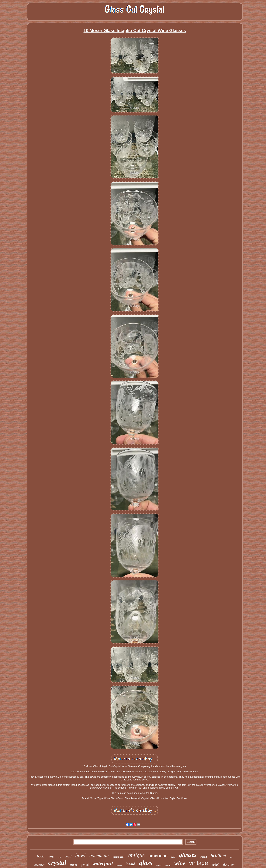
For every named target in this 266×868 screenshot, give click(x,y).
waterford (103, 863)
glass (146, 863)
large (51, 856)
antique (137, 855)
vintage (199, 863)
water (159, 865)
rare (173, 857)
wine (180, 863)
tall (231, 857)
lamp (168, 865)
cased (204, 857)
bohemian (99, 855)
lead (68, 856)
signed (73, 865)
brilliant (218, 856)
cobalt (216, 865)
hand (131, 864)
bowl (80, 855)
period (85, 865)
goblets (120, 865)
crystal (57, 863)
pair (60, 857)
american (158, 856)
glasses (188, 855)
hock (40, 856)
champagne (119, 857)
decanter (229, 864)
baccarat (39, 865)
